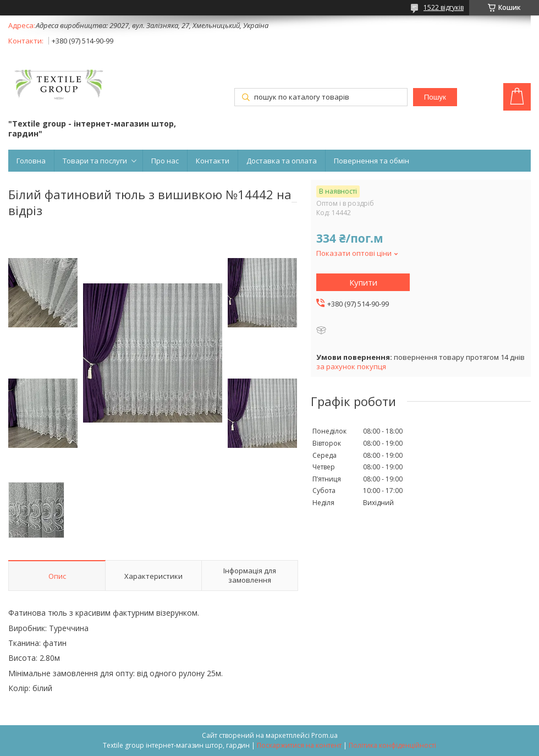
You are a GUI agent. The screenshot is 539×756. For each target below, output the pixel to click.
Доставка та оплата (282, 161)
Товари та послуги (95, 161)
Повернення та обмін (372, 161)
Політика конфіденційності (392, 745)
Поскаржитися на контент (299, 745)
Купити (363, 282)
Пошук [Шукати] (435, 97)
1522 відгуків (444, 7)
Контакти (213, 161)
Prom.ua (324, 735)
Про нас (165, 161)
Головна (31, 161)
